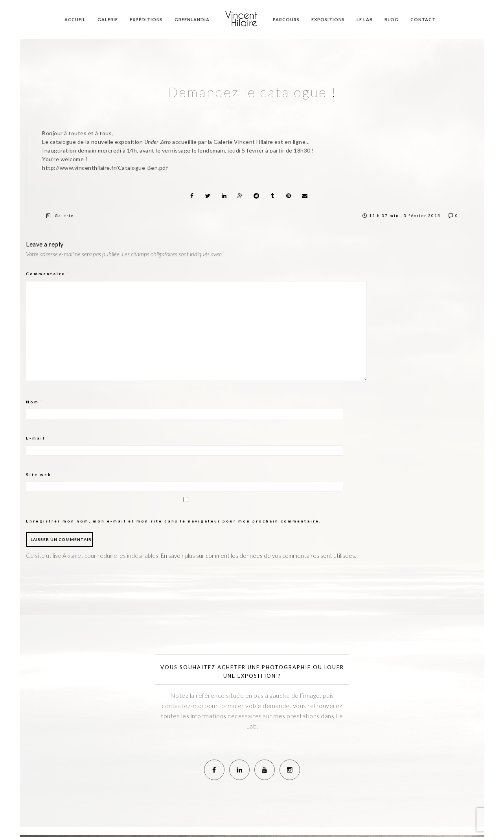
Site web (39, 475)
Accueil (75, 19)
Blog (392, 19)
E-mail (38, 438)
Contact (423, 19)
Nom (35, 402)
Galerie (108, 19)
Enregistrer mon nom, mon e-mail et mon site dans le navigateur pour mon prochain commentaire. (174, 521)
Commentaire (48, 274)
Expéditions (146, 19)
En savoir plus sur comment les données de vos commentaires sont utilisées (258, 556)
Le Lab (365, 19)
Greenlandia (192, 19)
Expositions (328, 19)
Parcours (286, 19)
